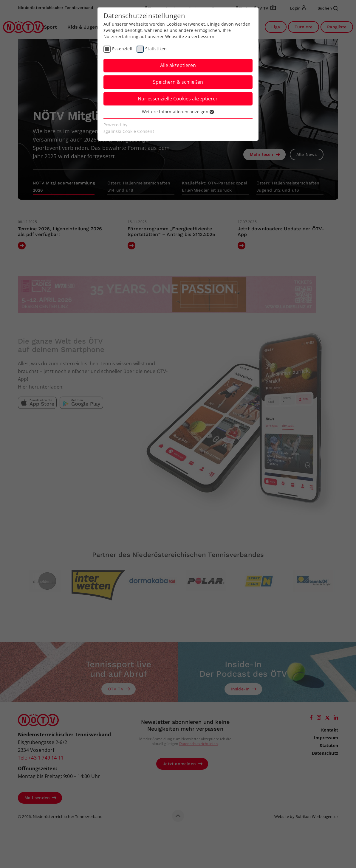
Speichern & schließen (178, 82)
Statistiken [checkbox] (156, 49)
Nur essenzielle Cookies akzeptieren (178, 99)
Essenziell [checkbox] (122, 49)
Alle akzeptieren (178, 65)
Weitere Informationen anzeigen (178, 112)
